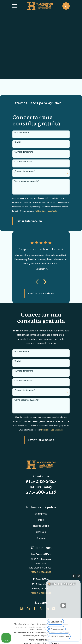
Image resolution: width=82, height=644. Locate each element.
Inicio (41, 520)
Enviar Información (29, 221)
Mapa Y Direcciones (41, 572)
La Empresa (41, 514)
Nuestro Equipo (41, 526)
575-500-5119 (41, 492)
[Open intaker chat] (51, 642)
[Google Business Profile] (22, 609)
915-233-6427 (41, 481)
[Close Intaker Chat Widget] (79, 576)
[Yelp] (28, 609)
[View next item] (45, 282)
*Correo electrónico (23, 162)
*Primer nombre (21, 133)
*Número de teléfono (23, 152)
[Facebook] (35, 609)
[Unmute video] (63, 606)
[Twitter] (41, 609)
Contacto (41, 538)
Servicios (41, 532)
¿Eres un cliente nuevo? (24, 171)
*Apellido (18, 142)
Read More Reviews (41, 293)
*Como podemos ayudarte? (26, 181)
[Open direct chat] (74, 576)
